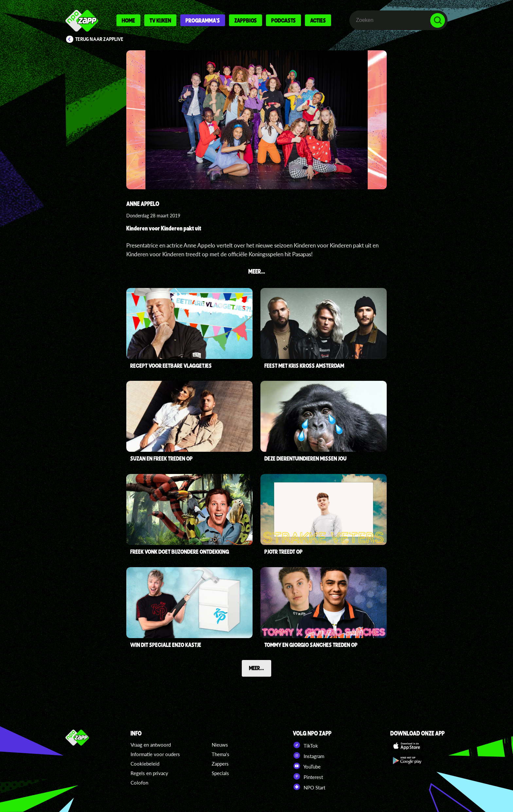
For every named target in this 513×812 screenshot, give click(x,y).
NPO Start (309, 787)
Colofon (139, 783)
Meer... (256, 668)
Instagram (309, 755)
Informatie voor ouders (155, 754)
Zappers (220, 764)
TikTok (305, 745)
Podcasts (283, 20)
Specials (220, 773)
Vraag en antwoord (151, 745)
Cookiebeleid (145, 764)
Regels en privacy (149, 773)
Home (128, 20)
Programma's (203, 20)
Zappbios (246, 20)
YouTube (307, 766)
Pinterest (308, 776)
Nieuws (220, 745)
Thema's (221, 754)
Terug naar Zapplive (99, 39)
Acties (318, 20)
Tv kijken (160, 20)
